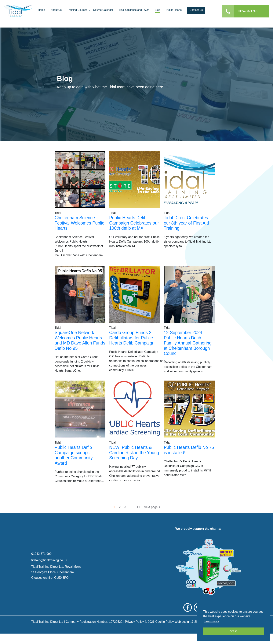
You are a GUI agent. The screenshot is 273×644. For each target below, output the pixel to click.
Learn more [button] (212, 621)
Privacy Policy (134, 632)
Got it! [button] (234, 631)
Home (41, 10)
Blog (158, 10)
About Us (56, 10)
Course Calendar (103, 10)
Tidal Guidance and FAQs (134, 10)
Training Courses (77, 10)
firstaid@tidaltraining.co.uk (49, 566)
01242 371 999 (248, 11)
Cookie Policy (164, 632)
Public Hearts (174, 10)
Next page (151, 507)
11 (138, 507)
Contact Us (196, 10)
